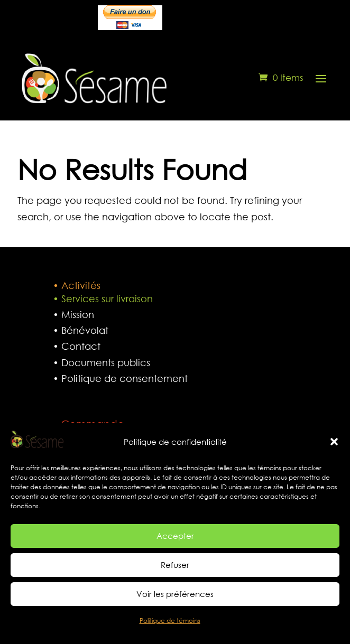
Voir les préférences (175, 600)
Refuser (175, 571)
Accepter (175, 542)
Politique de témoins (170, 626)
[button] (334, 447)
